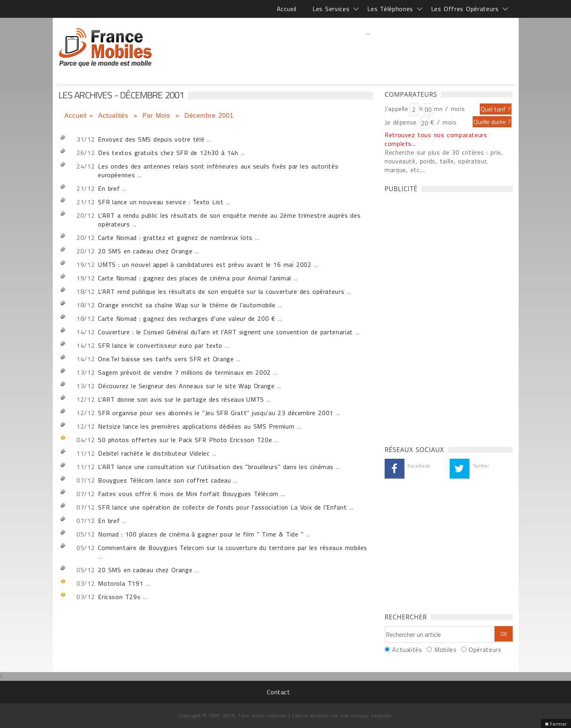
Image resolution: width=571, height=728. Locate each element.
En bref (109, 188)
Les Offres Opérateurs (465, 9)
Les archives (105, 48)
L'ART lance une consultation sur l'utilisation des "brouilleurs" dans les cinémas (216, 467)
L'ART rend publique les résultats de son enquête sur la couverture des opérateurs (221, 291)
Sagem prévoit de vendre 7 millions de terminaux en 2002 (184, 372)
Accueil (287, 9)
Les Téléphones (390, 9)
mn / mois (449, 109)
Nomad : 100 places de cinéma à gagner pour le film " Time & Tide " (201, 534)
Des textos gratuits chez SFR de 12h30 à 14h (168, 153)
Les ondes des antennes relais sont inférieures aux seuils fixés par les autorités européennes (218, 171)
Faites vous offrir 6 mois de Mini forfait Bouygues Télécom (188, 494)
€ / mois (443, 122)
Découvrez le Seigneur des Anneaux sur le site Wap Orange (186, 386)
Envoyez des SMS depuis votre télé (151, 139)
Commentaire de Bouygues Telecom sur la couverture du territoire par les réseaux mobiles (233, 548)
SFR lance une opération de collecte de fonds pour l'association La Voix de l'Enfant (222, 507)
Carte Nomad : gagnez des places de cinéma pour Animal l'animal (194, 278)
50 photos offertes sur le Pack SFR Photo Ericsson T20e (185, 440)
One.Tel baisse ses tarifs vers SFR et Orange (166, 359)
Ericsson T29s (119, 597)
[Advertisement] (368, 50)
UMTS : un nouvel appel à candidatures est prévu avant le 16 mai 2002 (205, 264)
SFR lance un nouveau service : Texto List (161, 202)
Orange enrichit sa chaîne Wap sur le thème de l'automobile (187, 305)
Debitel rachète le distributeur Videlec (154, 453)
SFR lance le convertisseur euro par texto (160, 345)
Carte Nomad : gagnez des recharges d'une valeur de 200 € (187, 318)
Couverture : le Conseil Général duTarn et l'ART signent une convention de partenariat (225, 332)
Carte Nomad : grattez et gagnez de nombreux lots (175, 238)
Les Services (331, 9)
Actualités (115, 116)
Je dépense (402, 122)
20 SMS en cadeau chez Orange (145, 251)
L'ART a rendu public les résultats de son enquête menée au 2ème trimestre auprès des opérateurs (229, 220)
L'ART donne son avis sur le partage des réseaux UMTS (181, 399)
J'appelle (397, 109)
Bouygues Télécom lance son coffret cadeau (164, 480)
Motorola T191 (121, 583)
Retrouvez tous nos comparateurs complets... (436, 139)
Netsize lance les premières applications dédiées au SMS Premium (196, 426)
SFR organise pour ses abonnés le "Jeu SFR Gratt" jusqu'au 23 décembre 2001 (216, 413)
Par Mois (158, 116)
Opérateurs (485, 649)
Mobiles (445, 649)
